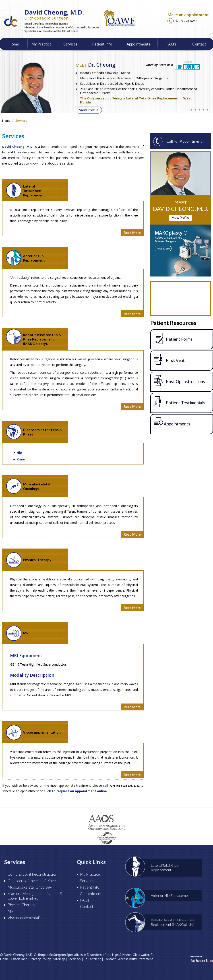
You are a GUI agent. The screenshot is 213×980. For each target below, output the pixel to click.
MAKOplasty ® (171, 233)
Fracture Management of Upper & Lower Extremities (35, 896)
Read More (132, 233)
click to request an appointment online (75, 791)
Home (14, 44)
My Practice (41, 44)
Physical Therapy (29, 560)
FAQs (85, 900)
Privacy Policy (40, 959)
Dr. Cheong (95, 65)
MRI (18, 633)
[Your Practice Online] (202, 959)
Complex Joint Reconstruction (32, 874)
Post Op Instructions (180, 381)
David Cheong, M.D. (18, 147)
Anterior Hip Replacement (161, 895)
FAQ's (172, 44)
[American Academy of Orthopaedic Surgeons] (107, 822)
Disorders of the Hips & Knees (34, 432)
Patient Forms (173, 338)
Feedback (74, 959)
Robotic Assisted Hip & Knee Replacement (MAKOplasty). (34, 337)
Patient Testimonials (180, 402)
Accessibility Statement (136, 959)
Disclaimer (19, 959)
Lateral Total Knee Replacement (26, 190)
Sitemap (59, 959)
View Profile (89, 110)
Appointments (138, 44)
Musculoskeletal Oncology (28, 486)
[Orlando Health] (106, 839)
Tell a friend (93, 959)
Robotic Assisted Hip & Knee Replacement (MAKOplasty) (163, 922)
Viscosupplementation (33, 732)
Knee (21, 459)
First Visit (169, 360)
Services (70, 44)
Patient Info (102, 44)
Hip (19, 453)
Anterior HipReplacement (26, 258)
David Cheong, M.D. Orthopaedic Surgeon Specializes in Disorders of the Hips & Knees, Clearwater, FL (79, 955)
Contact (199, 44)
